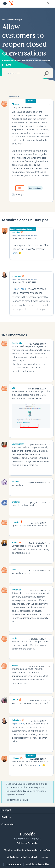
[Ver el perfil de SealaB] (15, 699)
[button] (49, 105)
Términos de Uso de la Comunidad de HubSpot (27, 850)
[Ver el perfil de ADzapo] (15, 104)
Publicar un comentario (17, 800)
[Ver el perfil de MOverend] (16, 589)
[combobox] (27, 73)
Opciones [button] (13, 97)
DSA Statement (13, 864)
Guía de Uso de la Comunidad (22, 857)
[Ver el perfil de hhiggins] (16, 758)
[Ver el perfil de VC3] (14, 388)
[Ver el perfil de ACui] (14, 569)
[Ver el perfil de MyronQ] (15, 522)
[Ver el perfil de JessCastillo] (17, 343)
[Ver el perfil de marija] (15, 638)
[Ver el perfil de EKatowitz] (16, 502)
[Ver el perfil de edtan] (14, 542)
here (15, 253)
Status (45, 857)
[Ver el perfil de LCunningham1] (18, 443)
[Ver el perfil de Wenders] (16, 481)
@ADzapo (21, 289)
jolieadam (17, 276)
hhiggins (16, 232)
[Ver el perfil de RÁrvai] (15, 665)
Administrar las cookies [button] (37, 864)
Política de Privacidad (28, 843)
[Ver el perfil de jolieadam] (16, 720)
